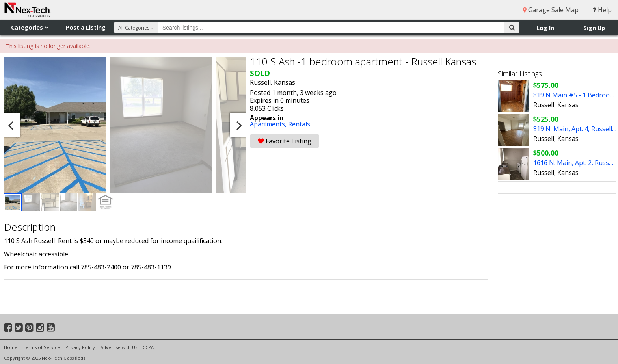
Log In (545, 28)
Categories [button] (30, 27)
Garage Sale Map (551, 10)
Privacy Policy (80, 347)
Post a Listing (86, 27)
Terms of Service (41, 347)
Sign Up (594, 28)
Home (11, 347)
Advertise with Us (119, 347)
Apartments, (269, 124)
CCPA (148, 347)
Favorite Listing (285, 141)
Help (602, 10)
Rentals (299, 124)
